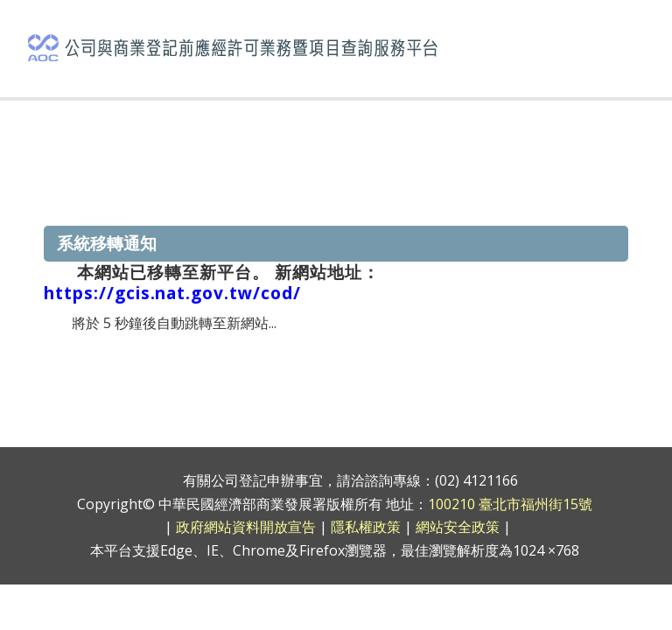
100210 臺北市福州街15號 (510, 504)
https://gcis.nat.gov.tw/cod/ (172, 293)
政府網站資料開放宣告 (246, 527)
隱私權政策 (366, 527)
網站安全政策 (458, 527)
